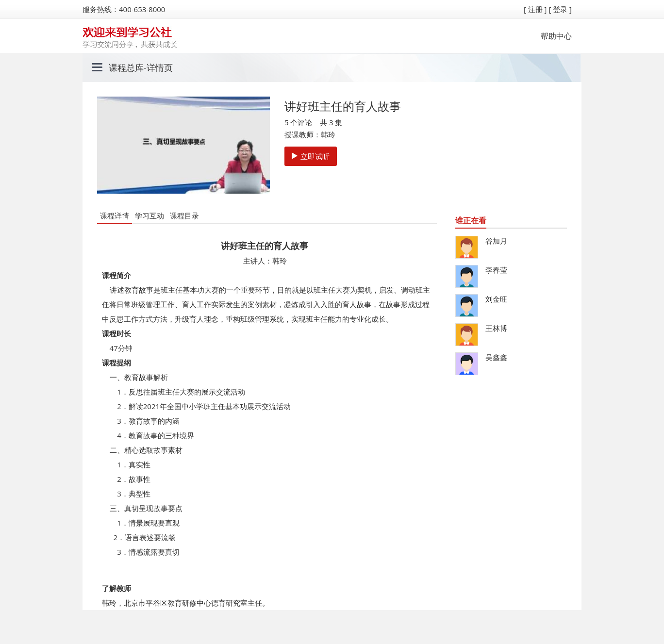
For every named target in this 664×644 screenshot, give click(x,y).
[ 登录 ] (560, 9)
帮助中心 (556, 36)
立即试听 (311, 156)
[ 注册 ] (535, 9)
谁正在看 (471, 220)
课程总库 (126, 67)
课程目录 (184, 215)
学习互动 (149, 215)
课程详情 (115, 215)
